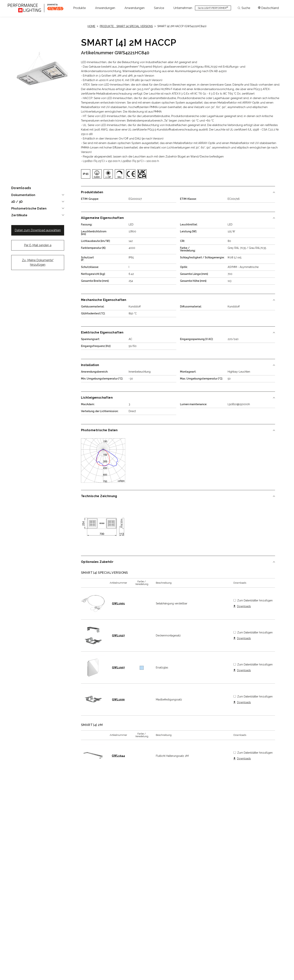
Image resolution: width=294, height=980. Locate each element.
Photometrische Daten (29, 209)
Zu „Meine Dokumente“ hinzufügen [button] (38, 262)
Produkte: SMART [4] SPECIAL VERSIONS (126, 26)
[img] (86, 174)
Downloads (244, 606)
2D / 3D (17, 202)
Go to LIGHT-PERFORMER (213, 8)
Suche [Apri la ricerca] (244, 8)
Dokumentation (23, 195)
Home (91, 26)
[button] (79, 8)
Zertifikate (19, 215)
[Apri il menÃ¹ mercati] (268, 8)
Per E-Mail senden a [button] (38, 245)
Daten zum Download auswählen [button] (38, 230)
